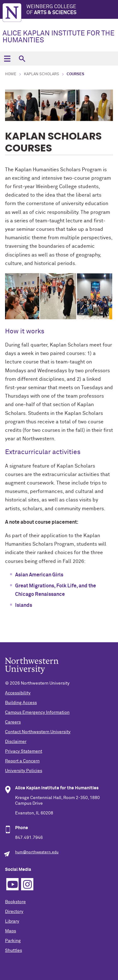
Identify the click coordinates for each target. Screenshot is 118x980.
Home (11, 74)
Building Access (21, 703)
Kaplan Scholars (42, 74)
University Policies (24, 771)
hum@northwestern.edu (37, 852)
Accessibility (18, 693)
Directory (14, 912)
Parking (13, 941)
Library (12, 921)
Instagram (27, 884)
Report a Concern (22, 761)
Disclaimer (16, 742)
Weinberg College (72, 10)
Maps (11, 931)
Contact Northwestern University (38, 732)
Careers (13, 722)
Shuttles (14, 951)
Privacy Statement (24, 751)
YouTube (12, 884)
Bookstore (15, 902)
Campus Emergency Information (37, 712)
